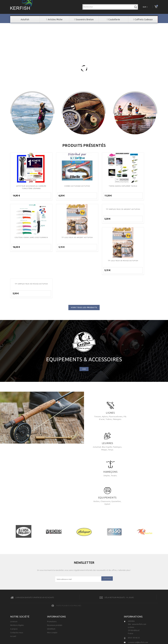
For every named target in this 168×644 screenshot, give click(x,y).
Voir (84, 322)
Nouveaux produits (55, 551)
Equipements (102, 430)
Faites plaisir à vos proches (145, 530)
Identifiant (51, 554)
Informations (133, 542)
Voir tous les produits (84, 261)
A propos (14, 554)
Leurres (144, 369)
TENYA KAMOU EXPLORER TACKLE (103, 186)
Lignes (106, 369)
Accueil (13, 562)
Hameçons (148, 402)
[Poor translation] (9, 607)
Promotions (52, 547)
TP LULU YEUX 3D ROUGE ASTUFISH (103, 237)
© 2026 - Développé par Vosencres (84, 589)
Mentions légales (17, 551)
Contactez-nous (17, 558)
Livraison (14, 547)
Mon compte (52, 558)
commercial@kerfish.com (138, 568)
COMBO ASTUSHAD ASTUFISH (65, 186)
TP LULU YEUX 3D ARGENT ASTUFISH (27, 237)
